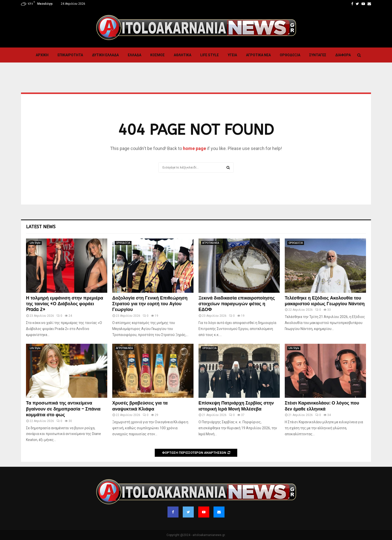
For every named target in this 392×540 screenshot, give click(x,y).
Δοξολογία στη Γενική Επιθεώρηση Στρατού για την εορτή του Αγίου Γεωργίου (150, 304)
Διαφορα (343, 55)
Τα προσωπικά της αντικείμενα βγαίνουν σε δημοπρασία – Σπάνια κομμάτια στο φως (63, 409)
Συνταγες (318, 55)
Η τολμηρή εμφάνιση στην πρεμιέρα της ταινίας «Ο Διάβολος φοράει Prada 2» (65, 304)
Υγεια (232, 55)
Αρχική (42, 55)
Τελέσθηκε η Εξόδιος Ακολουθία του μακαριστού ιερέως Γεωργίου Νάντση (325, 301)
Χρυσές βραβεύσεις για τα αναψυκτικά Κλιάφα (140, 406)
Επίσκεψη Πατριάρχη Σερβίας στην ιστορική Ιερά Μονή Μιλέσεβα (236, 406)
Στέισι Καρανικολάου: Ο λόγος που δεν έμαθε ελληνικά (322, 406)
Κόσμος (157, 55)
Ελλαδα (134, 55)
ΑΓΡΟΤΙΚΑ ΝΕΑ (258, 55)
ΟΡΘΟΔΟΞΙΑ (290, 55)
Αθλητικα (182, 55)
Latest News (41, 227)
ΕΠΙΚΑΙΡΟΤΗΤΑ (70, 55)
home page (194, 148)
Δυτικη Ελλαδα (105, 55)
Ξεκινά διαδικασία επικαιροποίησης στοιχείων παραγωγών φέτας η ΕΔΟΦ (237, 304)
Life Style (209, 55)
